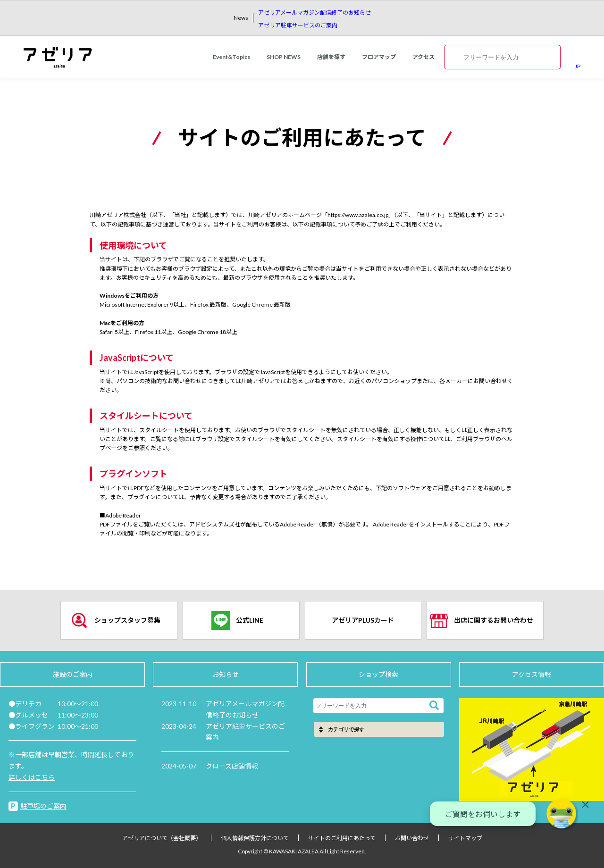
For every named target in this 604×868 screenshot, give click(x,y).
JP (578, 66)
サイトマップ (465, 838)
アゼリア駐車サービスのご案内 (298, 25)
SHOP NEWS (284, 57)
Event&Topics (231, 57)
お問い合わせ (412, 838)
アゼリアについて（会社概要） (162, 838)
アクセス (424, 57)
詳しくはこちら (32, 777)
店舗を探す (331, 57)
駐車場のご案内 (43, 806)
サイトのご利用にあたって (342, 838)
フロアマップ (379, 57)
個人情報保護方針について (255, 838)
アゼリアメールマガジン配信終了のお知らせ (315, 13)
